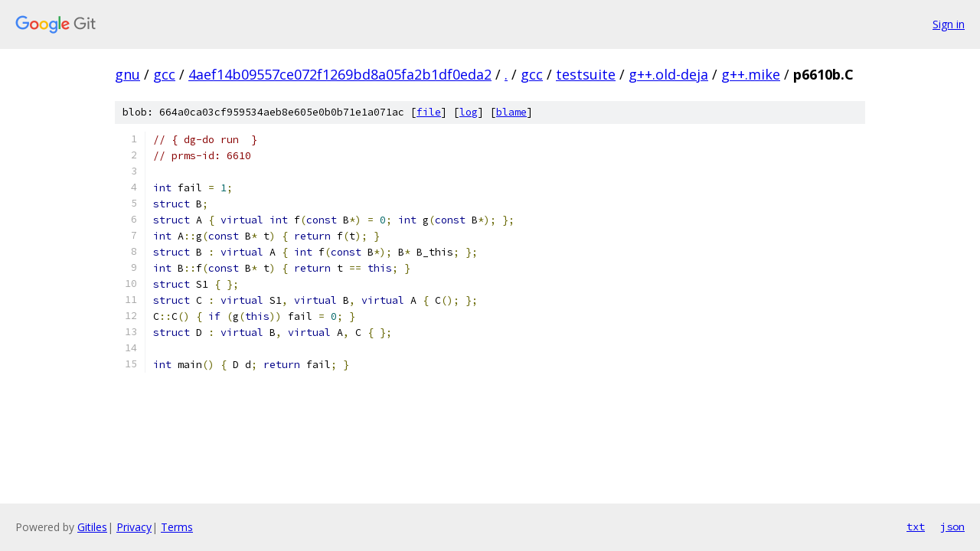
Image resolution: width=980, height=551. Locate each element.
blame (511, 112)
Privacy (134, 527)
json (952, 527)
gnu (127, 74)
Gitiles (92, 527)
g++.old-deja (668, 74)
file (429, 112)
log (469, 112)
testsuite (586, 74)
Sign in (949, 24)
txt (916, 527)
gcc (164, 74)
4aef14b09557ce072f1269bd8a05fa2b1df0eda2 (340, 74)
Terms (177, 527)
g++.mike (751, 74)
